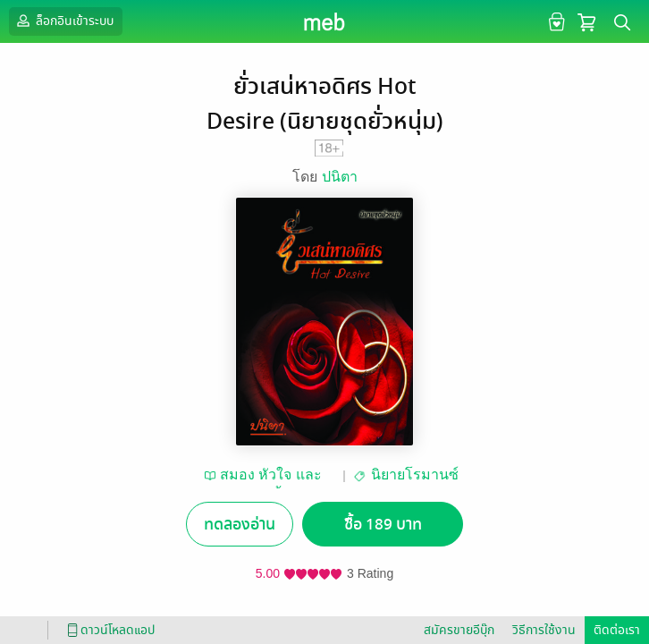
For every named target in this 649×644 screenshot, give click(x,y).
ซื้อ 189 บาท (383, 525)
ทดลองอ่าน (240, 525)
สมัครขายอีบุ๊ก (459, 630)
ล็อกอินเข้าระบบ (63, 21)
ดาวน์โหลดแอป (108, 630)
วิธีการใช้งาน (544, 630)
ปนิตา (340, 177)
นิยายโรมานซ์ (415, 475)
